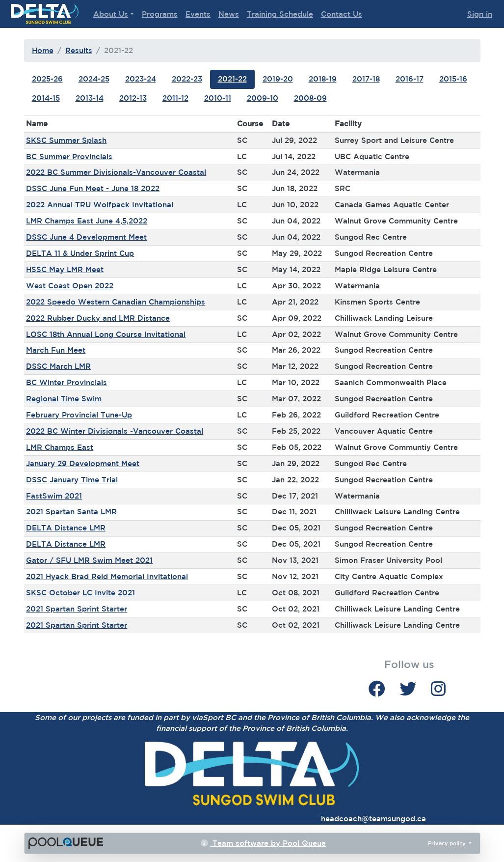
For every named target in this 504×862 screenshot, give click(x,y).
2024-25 (94, 79)
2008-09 (310, 98)
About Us (111, 14)
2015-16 (453, 79)
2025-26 (47, 79)
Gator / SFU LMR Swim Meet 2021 (89, 560)
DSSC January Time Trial (72, 480)
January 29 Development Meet (83, 463)
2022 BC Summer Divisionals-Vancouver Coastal (116, 172)
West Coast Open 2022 (70, 286)
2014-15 (46, 98)
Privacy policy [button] (448, 843)
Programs (160, 14)
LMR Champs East (60, 447)
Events (198, 14)
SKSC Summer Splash (66, 140)
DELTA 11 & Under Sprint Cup (80, 253)
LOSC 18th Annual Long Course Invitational (106, 334)
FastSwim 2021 (54, 496)
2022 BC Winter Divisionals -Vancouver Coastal (115, 431)
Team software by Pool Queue (263, 843)
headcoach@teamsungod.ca (373, 819)
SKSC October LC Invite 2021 (80, 593)
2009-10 (263, 98)
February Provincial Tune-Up (79, 415)
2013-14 (90, 98)
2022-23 (187, 79)
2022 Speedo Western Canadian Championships (116, 302)
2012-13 (133, 98)
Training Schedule (280, 14)
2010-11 (218, 98)
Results (79, 50)
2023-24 (141, 79)
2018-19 (323, 79)
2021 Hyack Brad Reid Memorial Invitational (107, 576)
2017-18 (366, 79)
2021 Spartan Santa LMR (71, 512)
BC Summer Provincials (69, 156)
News (229, 14)
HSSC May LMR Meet (65, 269)
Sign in (480, 14)
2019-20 (278, 79)
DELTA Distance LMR (66, 528)
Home (43, 50)
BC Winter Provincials (66, 382)
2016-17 (410, 79)
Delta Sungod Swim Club (45, 14)
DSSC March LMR (58, 366)
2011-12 (175, 98)
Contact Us (342, 14)
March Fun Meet (56, 350)
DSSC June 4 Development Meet (86, 237)
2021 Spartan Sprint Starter (77, 609)
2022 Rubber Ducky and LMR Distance (98, 318)
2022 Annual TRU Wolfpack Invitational (100, 205)
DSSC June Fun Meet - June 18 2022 (93, 188)
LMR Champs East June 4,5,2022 (87, 221)
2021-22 (232, 79)
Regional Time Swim (64, 399)
